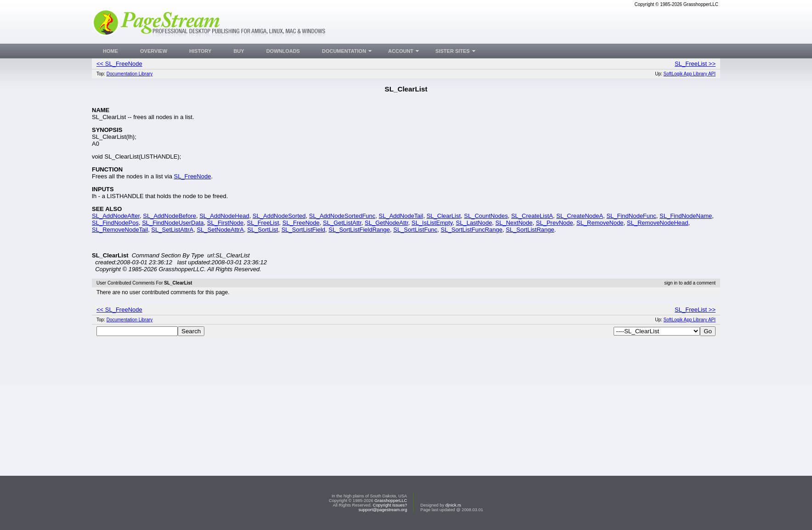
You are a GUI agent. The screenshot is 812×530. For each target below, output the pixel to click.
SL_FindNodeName (686, 216)
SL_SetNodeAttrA (220, 230)
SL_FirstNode (225, 223)
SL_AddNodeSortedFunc (342, 216)
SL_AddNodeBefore (169, 216)
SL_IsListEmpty (432, 223)
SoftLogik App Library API (690, 74)
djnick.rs (453, 505)
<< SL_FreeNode (119, 64)
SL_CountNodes (486, 216)
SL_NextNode (514, 223)
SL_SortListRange (530, 230)
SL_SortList (262, 230)
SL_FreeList (263, 223)
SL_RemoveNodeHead (658, 223)
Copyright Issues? (390, 505)
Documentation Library (130, 74)
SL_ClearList (444, 216)
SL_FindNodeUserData (173, 223)
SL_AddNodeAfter (116, 216)
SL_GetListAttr (342, 223)
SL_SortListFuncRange (472, 230)
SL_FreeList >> (695, 64)
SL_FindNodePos (115, 223)
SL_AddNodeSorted (279, 216)
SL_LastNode (474, 223)
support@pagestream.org (383, 510)
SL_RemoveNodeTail (120, 230)
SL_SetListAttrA (172, 230)
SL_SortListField (303, 230)
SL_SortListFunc (415, 230)
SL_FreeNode (192, 176)
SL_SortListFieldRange (359, 230)
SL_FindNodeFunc (631, 216)
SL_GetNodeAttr (386, 223)
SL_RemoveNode (600, 223)
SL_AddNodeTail (401, 216)
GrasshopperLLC (391, 501)
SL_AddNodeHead (224, 216)
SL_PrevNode (555, 223)
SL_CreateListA (532, 216)
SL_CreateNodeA (580, 216)
